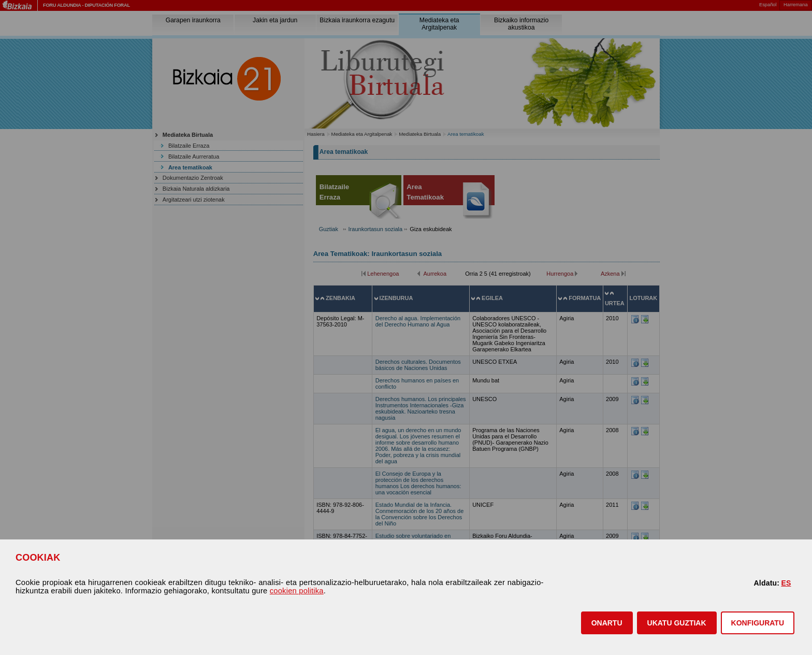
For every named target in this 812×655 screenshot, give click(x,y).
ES (786, 583)
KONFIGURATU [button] (758, 623)
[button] (607, 623)
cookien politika (297, 591)
